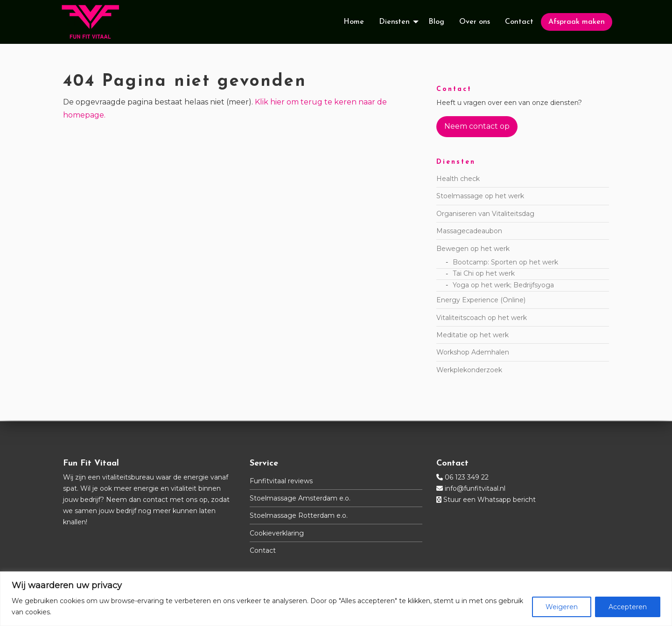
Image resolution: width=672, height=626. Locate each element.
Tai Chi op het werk (484, 274)
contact (155, 500)
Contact (263, 550)
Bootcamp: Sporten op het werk (505, 263)
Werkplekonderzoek (469, 371)
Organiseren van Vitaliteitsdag (485, 215)
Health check (458, 180)
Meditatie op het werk (472, 336)
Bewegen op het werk (473, 249)
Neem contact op (477, 127)
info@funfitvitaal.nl (475, 488)
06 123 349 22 (467, 477)
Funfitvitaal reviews (281, 481)
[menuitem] (354, 22)
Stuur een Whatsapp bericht (490, 500)
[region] (336, 599)
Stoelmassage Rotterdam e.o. (299, 515)
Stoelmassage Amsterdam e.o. (300, 498)
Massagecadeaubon (469, 232)
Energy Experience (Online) (481, 301)
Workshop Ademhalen (473, 353)
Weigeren (562, 607)
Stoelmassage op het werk (480, 197)
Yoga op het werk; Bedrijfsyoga (503, 286)
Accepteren (628, 607)
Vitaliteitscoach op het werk (482, 318)
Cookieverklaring (277, 533)
